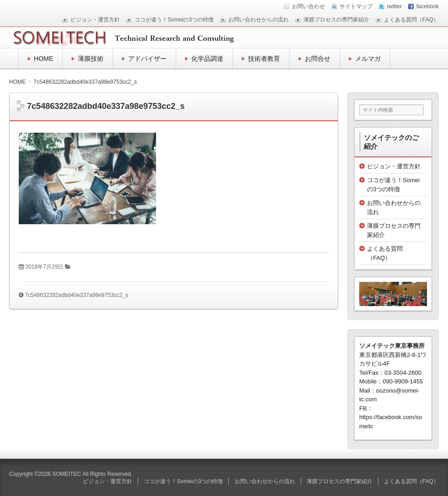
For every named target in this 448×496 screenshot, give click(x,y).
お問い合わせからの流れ (259, 20)
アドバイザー (147, 59)
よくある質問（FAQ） (411, 20)
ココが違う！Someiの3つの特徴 (174, 20)
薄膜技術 (91, 59)
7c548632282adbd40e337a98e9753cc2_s (76, 295)
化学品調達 (207, 59)
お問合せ (318, 59)
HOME (43, 59)
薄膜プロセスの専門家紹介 (336, 20)
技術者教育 (264, 59)
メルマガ (368, 59)
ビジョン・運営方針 (95, 20)
